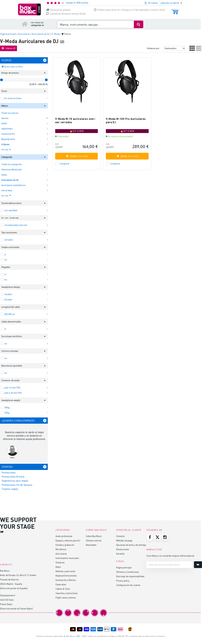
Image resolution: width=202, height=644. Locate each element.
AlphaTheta (7, 129)
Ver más (6, 150)
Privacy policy (123, 581)
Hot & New (7, 190)
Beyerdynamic (8, 139)
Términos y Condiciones (128, 572)
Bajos (58, 567)
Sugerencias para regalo (15, 481)
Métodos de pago (124, 540)
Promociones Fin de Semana (17, 485)
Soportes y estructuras (67, 593)
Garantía (120, 554)
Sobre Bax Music (94, 536)
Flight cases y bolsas (66, 597)
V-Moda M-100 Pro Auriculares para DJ (126, 120)
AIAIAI (4, 123)
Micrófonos (61, 549)
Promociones (9, 473)
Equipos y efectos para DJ (68, 540)
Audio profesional (64, 536)
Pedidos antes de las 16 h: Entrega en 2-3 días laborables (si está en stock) (129, 10)
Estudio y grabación (65, 545)
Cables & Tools (63, 589)
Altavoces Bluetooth (11, 169)
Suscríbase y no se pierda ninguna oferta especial (170, 556)
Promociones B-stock (13, 477)
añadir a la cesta (77, 156)
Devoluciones (123, 549)
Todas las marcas (10, 113)
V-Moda (5, 144)
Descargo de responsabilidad (130, 576)
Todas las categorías (12, 164)
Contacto (120, 536)
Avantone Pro (8, 134)
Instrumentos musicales (67, 558)
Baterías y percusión (65, 571)
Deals (4, 175)
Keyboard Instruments (66, 576)
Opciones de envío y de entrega (131, 545)
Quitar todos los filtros (14, 67)
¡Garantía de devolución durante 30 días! (66, 14)
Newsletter (91, 545)
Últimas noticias (94, 540)
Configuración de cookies (128, 585)
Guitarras (60, 562)
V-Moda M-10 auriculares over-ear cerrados (75, 120)
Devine (5, 118)
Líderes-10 (9, 48)
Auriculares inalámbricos (13, 185)
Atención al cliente (129, 530)
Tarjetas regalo (10, 489)
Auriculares (61, 554)
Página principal (124, 567)
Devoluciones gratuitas (58, 10)
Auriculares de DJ (10, 180)
